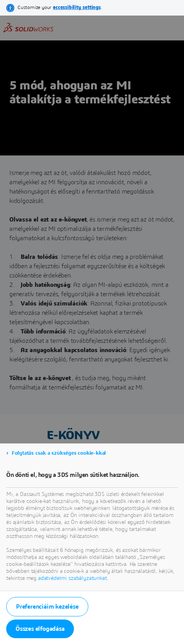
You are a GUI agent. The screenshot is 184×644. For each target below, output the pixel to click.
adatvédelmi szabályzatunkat (73, 578)
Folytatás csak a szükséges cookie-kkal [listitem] (59, 453)
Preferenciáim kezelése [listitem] (47, 607)
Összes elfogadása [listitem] (40, 629)
